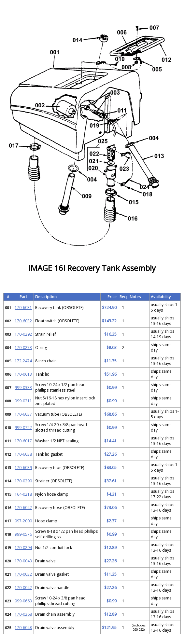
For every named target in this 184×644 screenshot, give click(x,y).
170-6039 (23, 468)
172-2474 (23, 361)
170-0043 (23, 561)
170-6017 (23, 441)
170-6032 (23, 321)
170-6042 (23, 508)
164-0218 (23, 494)
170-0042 (23, 588)
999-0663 (23, 601)
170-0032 (23, 574)
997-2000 (23, 521)
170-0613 (23, 374)
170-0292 (23, 334)
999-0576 (23, 534)
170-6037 (23, 414)
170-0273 (23, 348)
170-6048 (23, 628)
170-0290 (23, 481)
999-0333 (23, 388)
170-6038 (23, 454)
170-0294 (23, 548)
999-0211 (23, 401)
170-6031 (23, 308)
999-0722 (23, 428)
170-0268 (23, 614)
